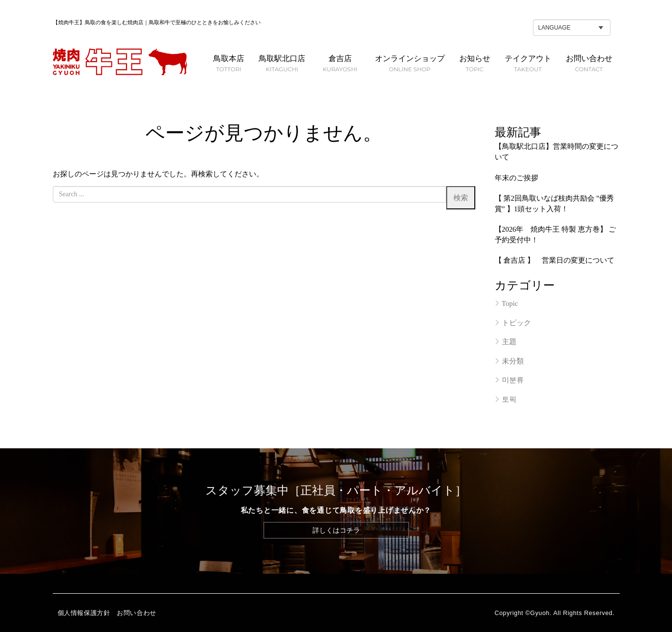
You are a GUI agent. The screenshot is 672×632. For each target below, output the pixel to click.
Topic (510, 303)
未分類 (513, 361)
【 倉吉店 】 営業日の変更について (555, 260)
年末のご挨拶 (516, 178)
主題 (509, 342)
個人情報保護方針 (84, 613)
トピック (516, 323)
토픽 (509, 399)
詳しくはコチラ (336, 530)
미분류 (513, 380)
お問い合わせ (137, 613)
